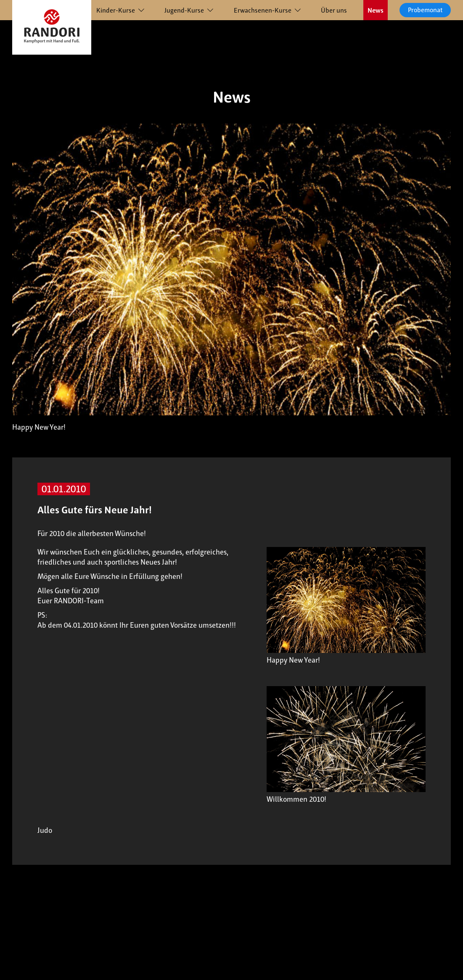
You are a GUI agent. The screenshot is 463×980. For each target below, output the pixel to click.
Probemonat (425, 10)
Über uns (334, 10)
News (376, 10)
